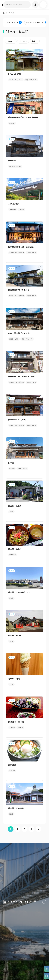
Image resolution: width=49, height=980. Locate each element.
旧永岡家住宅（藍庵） (18, 420)
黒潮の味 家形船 (16, 722)
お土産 (24, 41)
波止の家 (12, 161)
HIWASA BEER (15, 74)
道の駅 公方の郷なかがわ (20, 592)
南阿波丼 (12, 765)
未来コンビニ (14, 204)
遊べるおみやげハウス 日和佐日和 (23, 117)
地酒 (35, 41)
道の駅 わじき (16, 506)
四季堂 (11, 463)
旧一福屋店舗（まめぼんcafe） (22, 376)
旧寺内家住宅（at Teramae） (22, 247)
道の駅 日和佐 (14, 679)
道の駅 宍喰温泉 (16, 808)
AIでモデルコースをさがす (24, 900)
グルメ (12, 41)
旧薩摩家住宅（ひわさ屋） (20, 290)
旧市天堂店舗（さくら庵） (20, 333)
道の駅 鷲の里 (15, 635)
